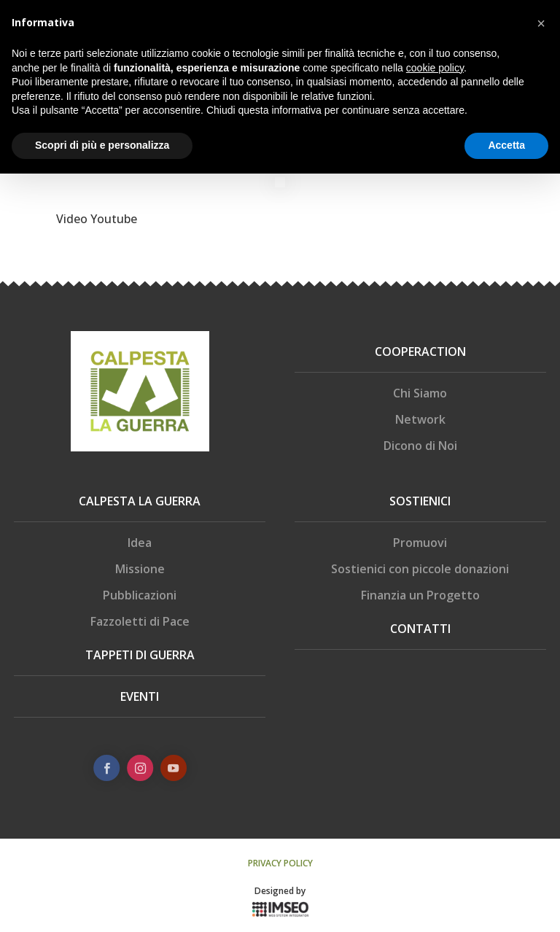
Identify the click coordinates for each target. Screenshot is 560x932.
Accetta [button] (506, 145)
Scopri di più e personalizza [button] (102, 145)
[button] (541, 23)
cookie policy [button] (435, 68)
